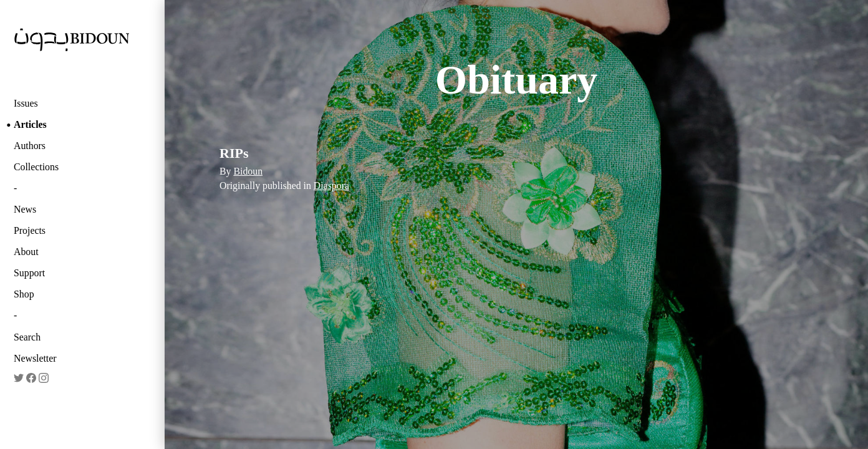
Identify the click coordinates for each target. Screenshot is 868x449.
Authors (30, 146)
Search (27, 337)
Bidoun (248, 171)
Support (29, 273)
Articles (30, 124)
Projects (30, 230)
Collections (36, 167)
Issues (26, 103)
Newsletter (35, 358)
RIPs (234, 153)
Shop (24, 294)
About (26, 252)
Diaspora (331, 186)
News (25, 209)
